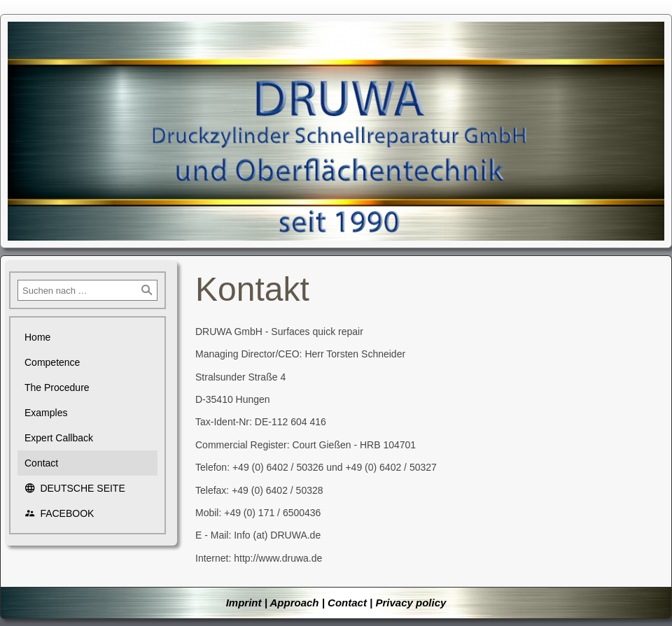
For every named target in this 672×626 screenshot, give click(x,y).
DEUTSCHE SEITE (75, 488)
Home (37, 337)
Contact (41, 463)
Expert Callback (59, 438)
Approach (294, 603)
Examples (46, 413)
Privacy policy (411, 603)
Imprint (244, 603)
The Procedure (57, 387)
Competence (52, 362)
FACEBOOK (59, 513)
